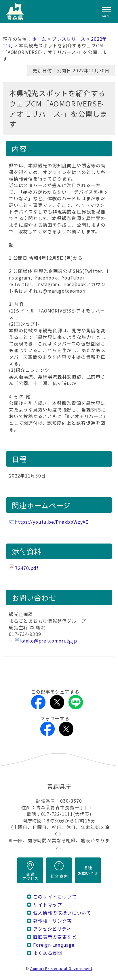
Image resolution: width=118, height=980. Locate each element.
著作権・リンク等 (52, 921)
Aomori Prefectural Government (61, 968)
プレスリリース (69, 39)
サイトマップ (48, 905)
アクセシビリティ (52, 929)
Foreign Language (54, 945)
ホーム (39, 39)
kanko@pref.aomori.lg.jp (49, 641)
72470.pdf (27, 568)
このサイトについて (55, 897)
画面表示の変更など (55, 937)
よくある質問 (48, 953)
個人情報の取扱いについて (62, 913)
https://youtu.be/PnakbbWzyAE (52, 522)
